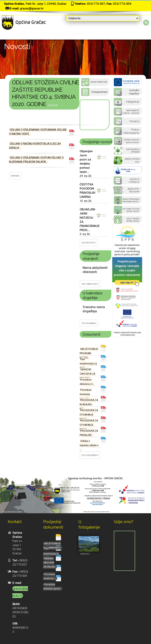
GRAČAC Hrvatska (94, 115)
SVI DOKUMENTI (90, 455)
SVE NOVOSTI (89, 243)
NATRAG (15, 176)
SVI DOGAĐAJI (89, 323)
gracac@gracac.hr (32, 8)
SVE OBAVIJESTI (90, 284)
